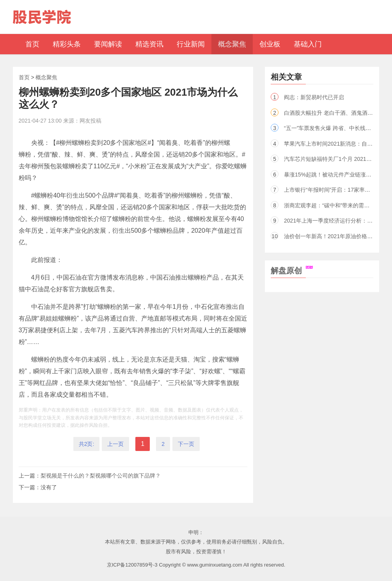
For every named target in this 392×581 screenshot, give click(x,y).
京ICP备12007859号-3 (132, 565)
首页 (24, 77)
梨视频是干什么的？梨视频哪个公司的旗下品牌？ (101, 476)
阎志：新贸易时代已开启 (314, 97)
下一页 (186, 444)
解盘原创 (292, 271)
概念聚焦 (46, 77)
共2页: (87, 444)
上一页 (115, 444)
